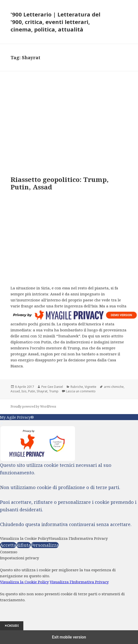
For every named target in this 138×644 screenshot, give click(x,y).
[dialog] (69, 593)
